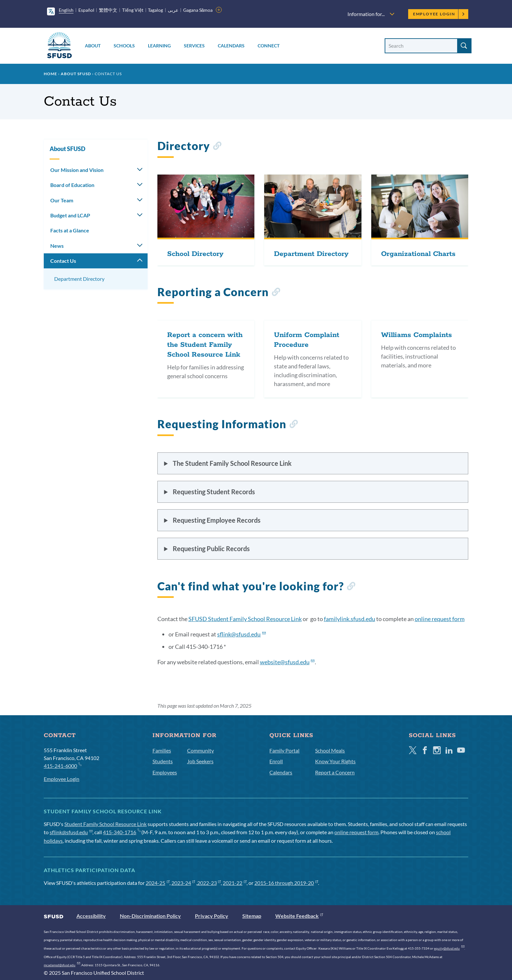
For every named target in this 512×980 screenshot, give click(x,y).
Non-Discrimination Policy (150, 916)
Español (86, 10)
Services (194, 46)
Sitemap (252, 916)
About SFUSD (76, 74)
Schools (124, 46)
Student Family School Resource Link (105, 824)
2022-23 (209, 883)
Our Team (62, 200)
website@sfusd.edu (287, 662)
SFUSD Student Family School (245, 619)
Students (163, 761)
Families (162, 750)
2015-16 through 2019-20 (286, 883)
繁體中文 (108, 10)
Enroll (276, 761)
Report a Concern (335, 772)
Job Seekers (200, 761)
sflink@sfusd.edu (71, 832)
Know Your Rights (335, 761)
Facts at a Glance (70, 230)
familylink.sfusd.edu (350, 619)
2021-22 (235, 883)
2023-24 (183, 883)
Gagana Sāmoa (198, 10)
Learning (159, 46)
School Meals (330, 750)
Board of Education (72, 185)
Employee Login (439, 14)
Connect (269, 46)
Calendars (231, 46)
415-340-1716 (122, 832)
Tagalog (155, 10)
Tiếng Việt (133, 10)
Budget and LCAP (70, 215)
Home (50, 74)
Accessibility (91, 916)
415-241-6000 (63, 765)
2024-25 (158, 883)
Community (200, 750)
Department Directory (79, 279)
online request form (440, 619)
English (66, 10)
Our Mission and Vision (77, 170)
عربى (173, 10)
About (93, 46)
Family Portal (284, 750)
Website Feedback (299, 916)
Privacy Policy (212, 916)
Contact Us (63, 261)
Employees (165, 772)
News (57, 246)
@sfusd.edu (241, 634)
